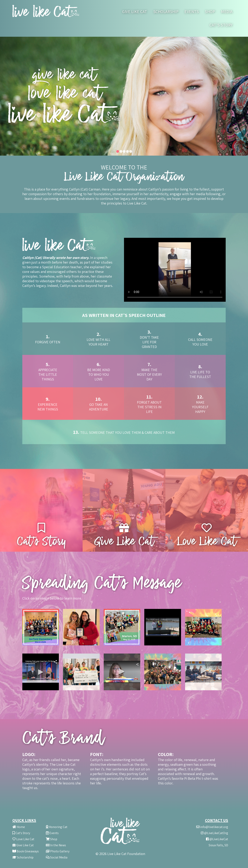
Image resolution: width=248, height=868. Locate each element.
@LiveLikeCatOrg (214, 833)
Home (19, 827)
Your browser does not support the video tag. (175, 270)
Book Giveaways (26, 851)
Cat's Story (221, 25)
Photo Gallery (58, 851)
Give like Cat (135, 12)
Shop (210, 12)
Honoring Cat (57, 827)
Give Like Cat (23, 845)
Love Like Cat (23, 839)
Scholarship (166, 12)
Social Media (57, 857)
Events (192, 12)
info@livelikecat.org (212, 827)
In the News (56, 845)
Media (227, 12)
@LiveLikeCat (217, 839)
